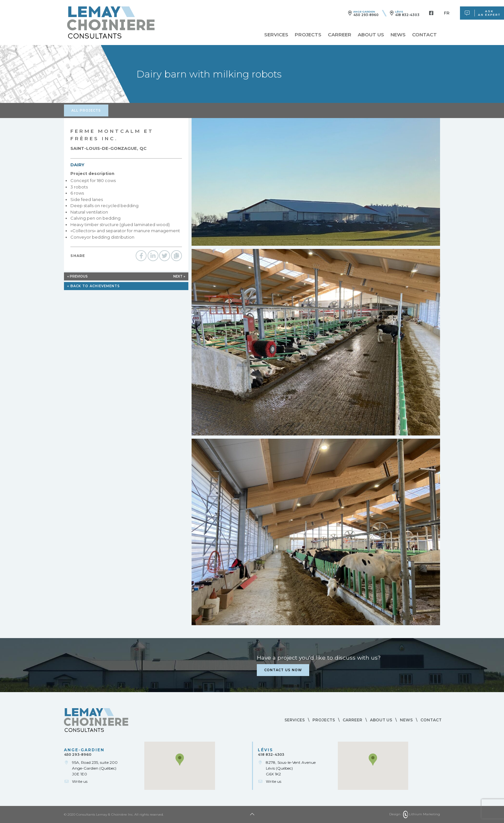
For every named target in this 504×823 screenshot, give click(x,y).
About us (371, 35)
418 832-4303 (407, 15)
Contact (424, 35)
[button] (180, 759)
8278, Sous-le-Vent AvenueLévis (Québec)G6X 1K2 (291, 768)
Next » (179, 276)
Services (276, 35)
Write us (80, 781)
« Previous (77, 276)
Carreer (340, 35)
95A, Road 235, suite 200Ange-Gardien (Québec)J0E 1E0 (95, 768)
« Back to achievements (94, 286)
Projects (308, 35)
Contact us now (283, 670)
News (398, 35)
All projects (86, 110)
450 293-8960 (366, 15)
